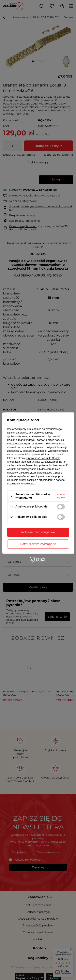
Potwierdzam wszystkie (38, 532)
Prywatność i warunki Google (43, 458)
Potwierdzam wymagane (38, 544)
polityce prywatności (34, 451)
